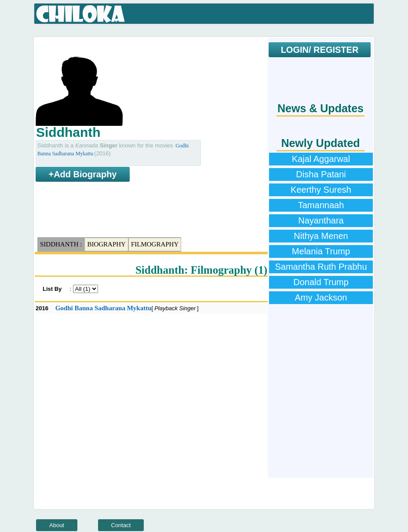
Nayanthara (321, 220)
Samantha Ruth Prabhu (321, 267)
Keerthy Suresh (321, 190)
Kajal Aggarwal (321, 159)
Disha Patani (321, 174)
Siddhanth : (61, 244)
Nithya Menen (321, 236)
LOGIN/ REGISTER (320, 50)
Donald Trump (321, 282)
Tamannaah (321, 205)
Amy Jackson (321, 297)
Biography (106, 244)
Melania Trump (321, 251)
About (57, 525)
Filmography (155, 244)
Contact (121, 525)
